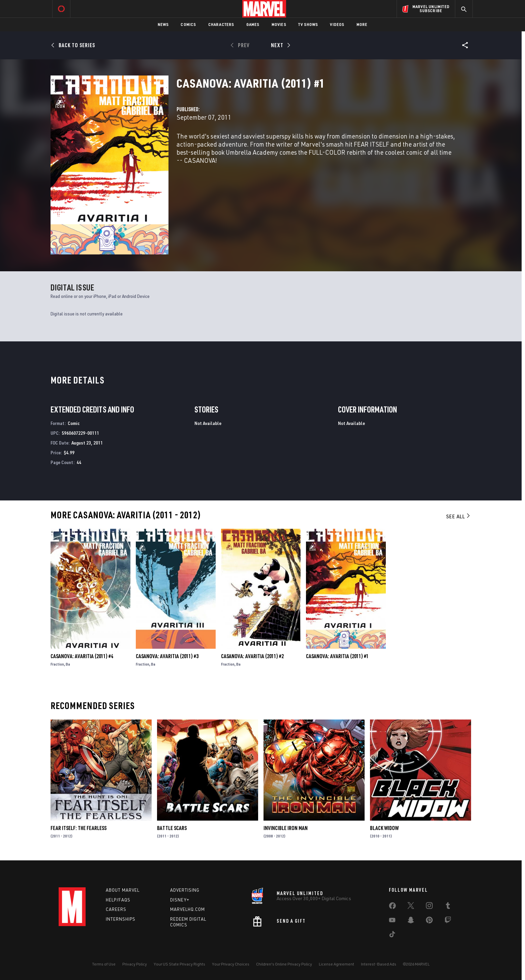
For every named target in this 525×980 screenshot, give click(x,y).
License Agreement (336, 964)
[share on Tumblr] (448, 907)
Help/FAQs (118, 900)
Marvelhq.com (188, 909)
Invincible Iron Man (286, 828)
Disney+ (180, 900)
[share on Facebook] (392, 907)
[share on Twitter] (411, 907)
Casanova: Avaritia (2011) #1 (337, 656)
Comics (188, 24)
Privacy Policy (135, 964)
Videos (337, 24)
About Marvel (123, 890)
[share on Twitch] (448, 921)
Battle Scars (172, 828)
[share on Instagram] (429, 907)
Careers (116, 909)
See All (459, 516)
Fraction (57, 664)
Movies (279, 24)
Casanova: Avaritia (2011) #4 (82, 656)
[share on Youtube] (392, 921)
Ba (68, 664)
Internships (121, 919)
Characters (221, 24)
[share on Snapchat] (411, 921)
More (362, 24)
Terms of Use (104, 964)
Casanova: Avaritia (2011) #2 (252, 656)
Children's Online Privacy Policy (284, 964)
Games (253, 24)
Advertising (185, 890)
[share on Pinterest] (429, 921)
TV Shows (308, 24)
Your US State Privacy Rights (179, 964)
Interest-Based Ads (379, 964)
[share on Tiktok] (392, 936)
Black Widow (384, 828)
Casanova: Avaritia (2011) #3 (167, 656)
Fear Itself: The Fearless (79, 828)
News (163, 24)
